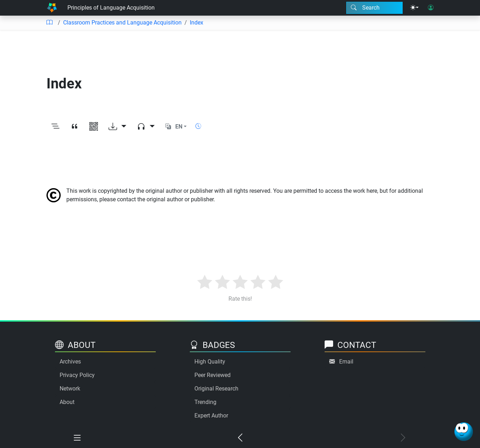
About (67, 402)
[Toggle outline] (55, 127)
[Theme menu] (414, 8)
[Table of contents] (49, 23)
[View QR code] (94, 127)
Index (197, 23)
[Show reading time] (198, 126)
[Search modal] (374, 8)
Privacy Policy (77, 375)
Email (346, 362)
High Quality (210, 362)
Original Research (216, 389)
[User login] (431, 8)
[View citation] (75, 127)
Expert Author (211, 416)
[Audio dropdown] (146, 127)
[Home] (52, 8)
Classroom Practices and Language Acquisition (122, 23)
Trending (205, 402)
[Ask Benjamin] (464, 432)
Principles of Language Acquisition (111, 8)
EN (179, 127)
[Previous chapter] (240, 438)
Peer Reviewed (213, 375)
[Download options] (117, 127)
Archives (70, 362)
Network (70, 389)
